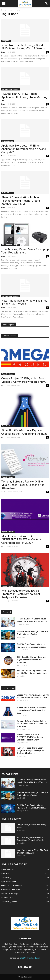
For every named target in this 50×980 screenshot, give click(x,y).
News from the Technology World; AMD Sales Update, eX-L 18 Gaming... (24, 47)
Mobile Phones (7, 141)
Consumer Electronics (11, 889)
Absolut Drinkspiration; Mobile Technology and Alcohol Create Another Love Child (21, 201)
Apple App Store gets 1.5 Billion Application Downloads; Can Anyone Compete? (24, 149)
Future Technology (9, 893)
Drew (3, 52)
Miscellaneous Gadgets (11, 89)
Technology (6, 877)
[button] (46, 4)
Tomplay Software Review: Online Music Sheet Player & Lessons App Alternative (23, 485)
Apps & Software (8, 374)
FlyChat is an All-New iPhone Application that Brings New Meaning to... (24, 97)
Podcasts (5, 873)
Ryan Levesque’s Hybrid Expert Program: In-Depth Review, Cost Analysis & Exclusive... (21, 594)
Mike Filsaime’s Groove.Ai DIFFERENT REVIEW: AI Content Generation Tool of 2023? (21, 539)
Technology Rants (9, 901)
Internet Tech (7, 897)
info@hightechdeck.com (30, 958)
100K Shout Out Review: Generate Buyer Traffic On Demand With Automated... (31, 660)
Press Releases (8, 869)
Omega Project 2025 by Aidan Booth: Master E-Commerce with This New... (24, 380)
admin (4, 385)
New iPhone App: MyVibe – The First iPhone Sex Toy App (24, 302)
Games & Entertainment (12, 885)
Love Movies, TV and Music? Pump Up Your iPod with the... (25, 251)
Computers (6, 41)
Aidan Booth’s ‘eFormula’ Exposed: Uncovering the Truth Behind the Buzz (24, 432)
